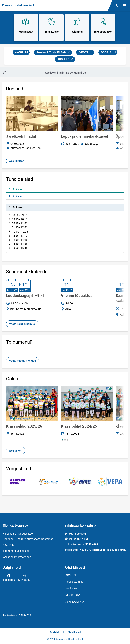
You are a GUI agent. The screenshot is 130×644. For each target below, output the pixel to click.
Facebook (9, 577)
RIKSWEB (71, 595)
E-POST (86, 53)
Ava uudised (17, 161)
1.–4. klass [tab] (16, 196)
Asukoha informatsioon (17, 557)
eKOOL (22, 53)
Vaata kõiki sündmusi (22, 324)
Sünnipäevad (73, 602)
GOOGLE (109, 53)
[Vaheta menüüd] (124, 5)
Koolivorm (71, 588)
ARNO (69, 575)
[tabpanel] (65, 228)
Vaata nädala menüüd (23, 361)
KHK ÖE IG (24, 577)
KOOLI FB (66, 60)
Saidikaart (74, 632)
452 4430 (9, 545)
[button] (62, 440)
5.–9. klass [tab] (16, 189)
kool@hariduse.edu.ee (16, 551)
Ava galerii (16, 451)
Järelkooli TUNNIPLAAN (53, 53)
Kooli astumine (74, 582)
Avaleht (54, 632)
